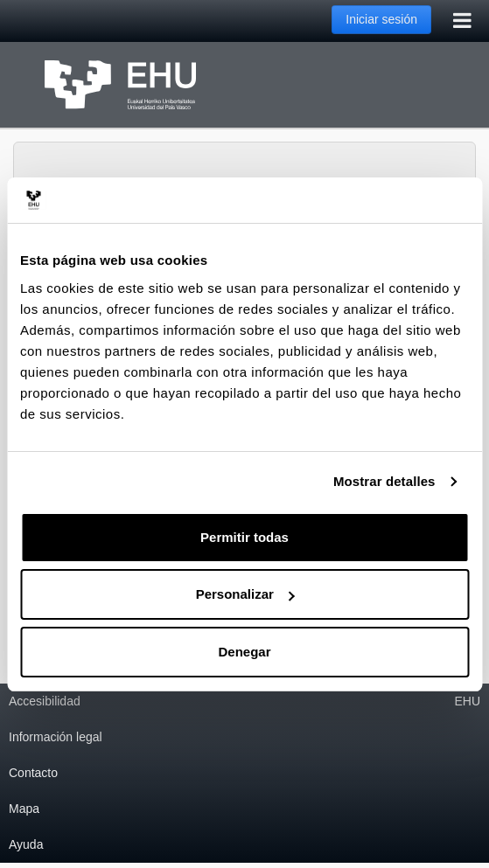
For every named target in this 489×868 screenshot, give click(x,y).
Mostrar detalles (384, 481)
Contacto (33, 773)
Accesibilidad (45, 701)
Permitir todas (244, 537)
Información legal (56, 737)
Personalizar (245, 594)
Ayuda (26, 844)
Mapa (24, 809)
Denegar (244, 652)
